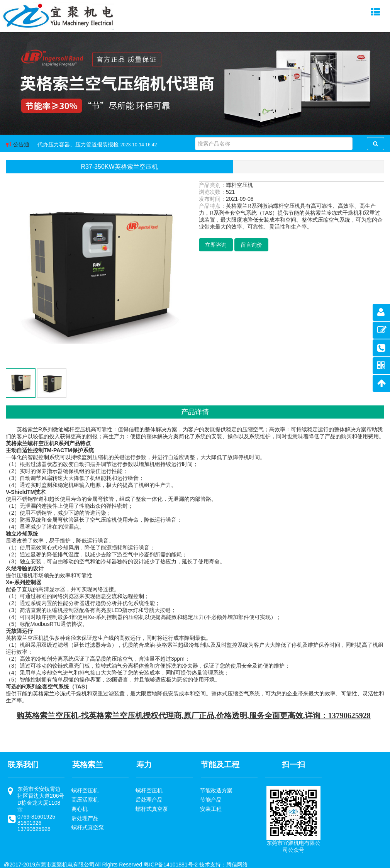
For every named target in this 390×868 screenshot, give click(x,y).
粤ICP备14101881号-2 (171, 865)
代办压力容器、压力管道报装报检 (78, 144)
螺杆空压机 (85, 790)
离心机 (80, 809)
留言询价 (251, 245)
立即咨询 (216, 245)
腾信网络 (237, 865)
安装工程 (211, 809)
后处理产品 (85, 818)
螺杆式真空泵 (88, 827)
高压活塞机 (85, 800)
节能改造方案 (216, 790)
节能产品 (211, 800)
